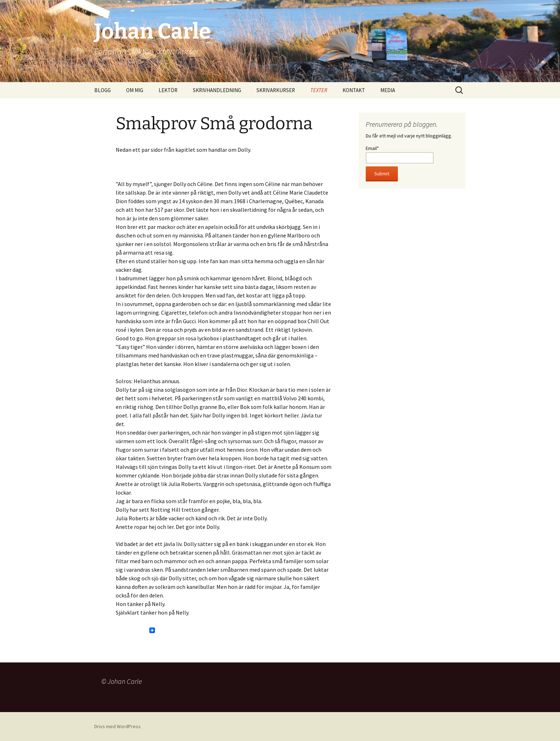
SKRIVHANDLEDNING (217, 90)
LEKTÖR (168, 90)
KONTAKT (354, 90)
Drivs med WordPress (117, 726)
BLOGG (102, 90)
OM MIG (135, 90)
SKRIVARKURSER (276, 90)
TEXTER (319, 90)
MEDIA (388, 90)
